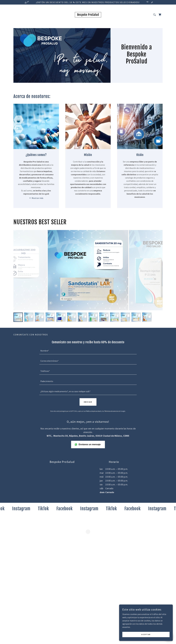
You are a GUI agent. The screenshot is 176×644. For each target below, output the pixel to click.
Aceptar (146, 634)
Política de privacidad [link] (93, 411)
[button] (160, 15)
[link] (88, 15)
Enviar (88, 402)
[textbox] (88, 351)
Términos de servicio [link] (111, 411)
